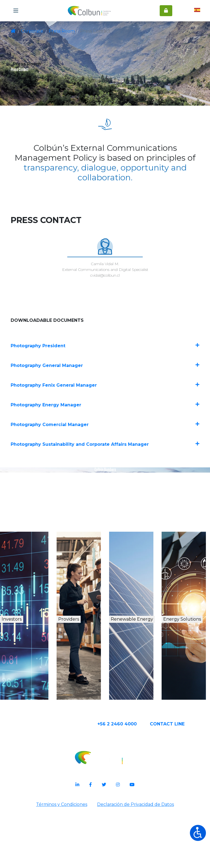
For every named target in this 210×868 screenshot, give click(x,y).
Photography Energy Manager (105, 437)
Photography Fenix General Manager (105, 417)
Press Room (58, 31)
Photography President (105, 379)
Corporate (32, 31)
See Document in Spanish (105, 555)
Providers (80, 668)
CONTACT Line (184, 782)
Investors (24, 668)
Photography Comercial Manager (105, 456)
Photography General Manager (105, 398)
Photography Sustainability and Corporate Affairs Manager (105, 476)
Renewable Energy (137, 674)
